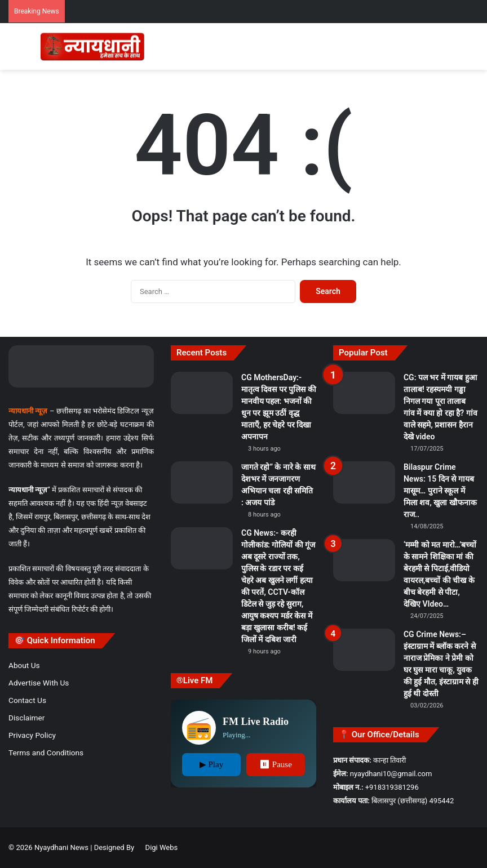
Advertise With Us (39, 683)
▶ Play (211, 764)
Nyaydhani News (61, 847)
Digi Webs (162, 847)
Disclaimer (26, 718)
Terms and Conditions (46, 753)
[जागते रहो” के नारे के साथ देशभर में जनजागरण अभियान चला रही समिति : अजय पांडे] (202, 482)
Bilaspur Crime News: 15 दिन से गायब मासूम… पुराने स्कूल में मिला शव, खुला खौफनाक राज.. (440, 491)
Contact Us (27, 700)
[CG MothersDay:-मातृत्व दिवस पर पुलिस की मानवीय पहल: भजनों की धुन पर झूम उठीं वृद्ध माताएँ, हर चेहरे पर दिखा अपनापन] (202, 393)
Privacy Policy (32, 735)
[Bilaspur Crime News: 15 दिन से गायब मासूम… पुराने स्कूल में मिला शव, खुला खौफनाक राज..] (364, 482)
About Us (24, 665)
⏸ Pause (276, 764)
